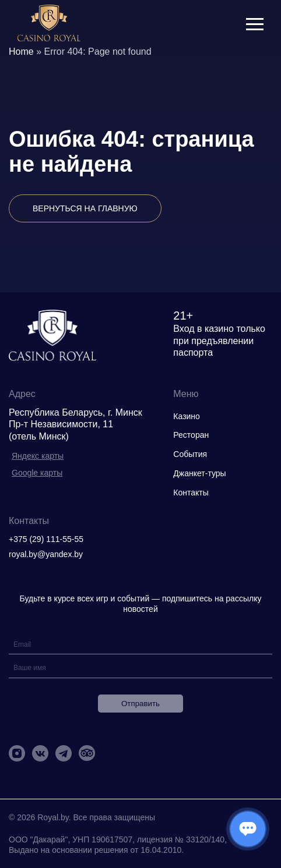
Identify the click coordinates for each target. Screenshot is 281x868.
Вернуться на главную (85, 208)
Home (21, 52)
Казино (187, 416)
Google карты (37, 473)
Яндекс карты (38, 456)
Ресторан (191, 435)
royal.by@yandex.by (46, 554)
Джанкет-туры (199, 473)
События (190, 454)
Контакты (191, 493)
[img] (49, 24)
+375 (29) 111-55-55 (46, 539)
